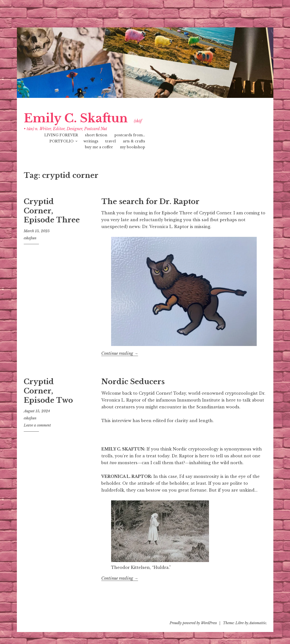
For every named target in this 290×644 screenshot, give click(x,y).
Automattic (258, 623)
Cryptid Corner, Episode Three (52, 211)
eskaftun (30, 238)
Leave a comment (37, 425)
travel (110, 141)
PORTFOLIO (61, 141)
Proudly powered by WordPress (193, 623)
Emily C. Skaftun (76, 118)
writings (91, 141)
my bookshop (133, 147)
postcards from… (130, 135)
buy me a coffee (99, 147)
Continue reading (120, 353)
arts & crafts (134, 141)
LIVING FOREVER (61, 135)
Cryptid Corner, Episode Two (48, 391)
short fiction (96, 135)
